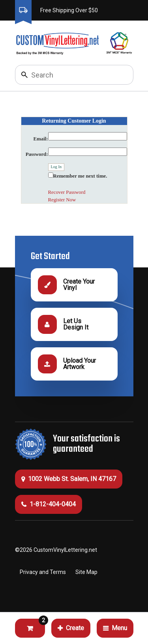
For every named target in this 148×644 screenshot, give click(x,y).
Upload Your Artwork (67, 364)
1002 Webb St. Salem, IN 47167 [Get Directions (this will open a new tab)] (69, 479)
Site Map (86, 572)
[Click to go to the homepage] (57, 43)
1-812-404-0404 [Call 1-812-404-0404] (49, 504)
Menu (115, 628)
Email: (41, 139)
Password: (37, 154)
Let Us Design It (63, 324)
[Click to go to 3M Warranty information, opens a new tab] (119, 43)
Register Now (62, 200)
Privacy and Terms (43, 572)
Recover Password (67, 192)
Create (71, 628)
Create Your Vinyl (66, 285)
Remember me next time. (80, 176)
